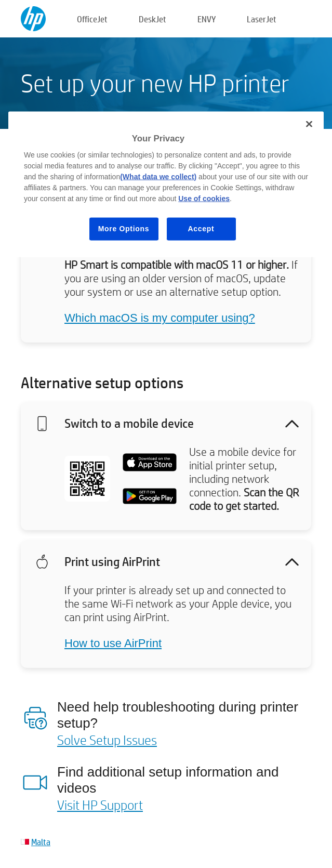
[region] (166, 184)
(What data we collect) (158, 177)
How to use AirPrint (113, 643)
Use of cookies (204, 199)
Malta (41, 842)
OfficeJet (92, 19)
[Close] (309, 124)
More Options (124, 229)
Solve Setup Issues (107, 740)
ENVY (207, 19)
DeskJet (152, 19)
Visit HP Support (100, 805)
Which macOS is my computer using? (160, 318)
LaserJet (262, 19)
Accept (201, 229)
